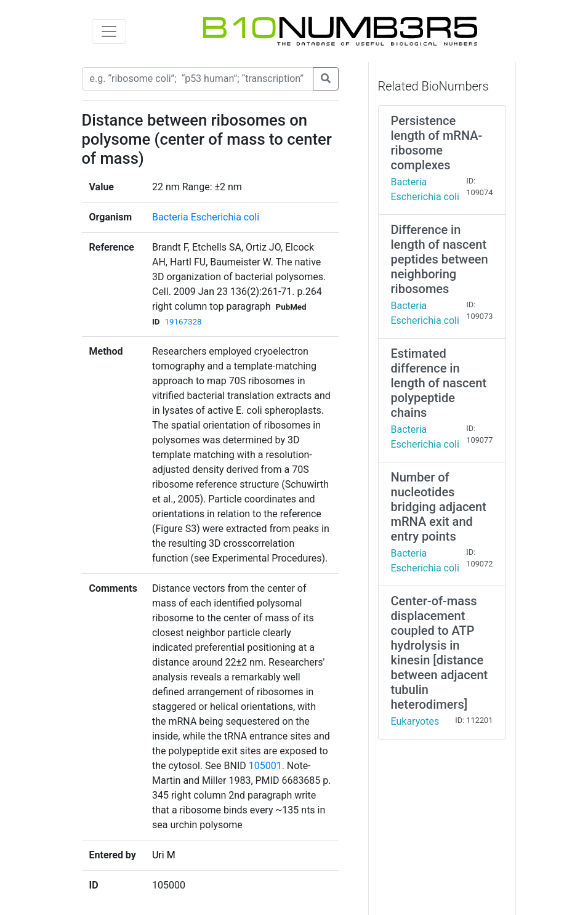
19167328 (183, 322)
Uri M (164, 855)
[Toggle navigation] (109, 31)
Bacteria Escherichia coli (206, 217)
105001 (265, 766)
